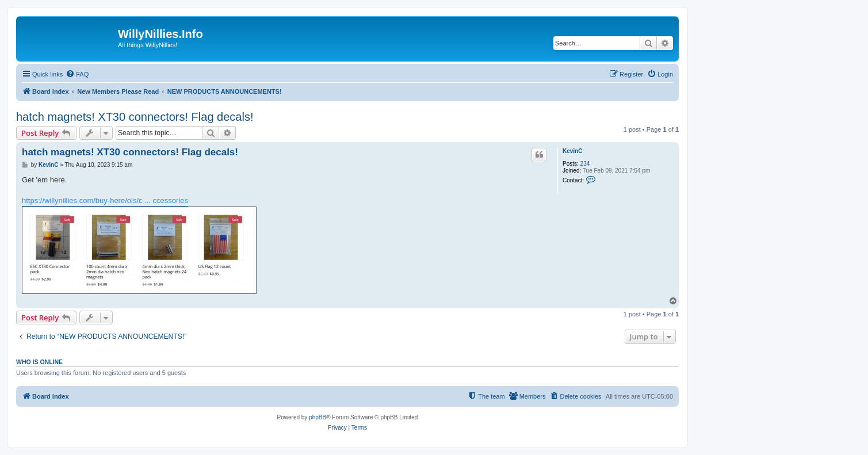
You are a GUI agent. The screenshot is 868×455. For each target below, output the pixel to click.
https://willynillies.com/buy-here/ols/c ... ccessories (105, 200)
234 (585, 164)
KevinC (572, 151)
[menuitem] (77, 74)
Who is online (39, 362)
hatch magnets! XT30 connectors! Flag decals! (135, 117)
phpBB (318, 417)
